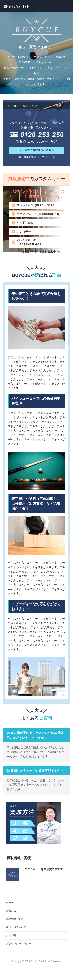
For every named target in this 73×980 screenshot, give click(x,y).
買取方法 (11, 911)
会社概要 (11, 935)
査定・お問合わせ (16, 927)
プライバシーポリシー (18, 943)
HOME (10, 902)
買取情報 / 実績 (15, 919)
